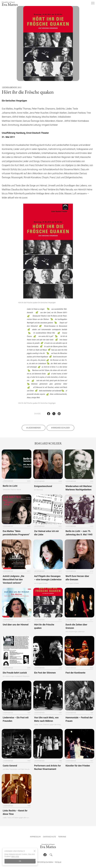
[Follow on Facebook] (45, 855)
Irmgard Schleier (61, 431)
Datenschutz (49, 837)
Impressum (35, 837)
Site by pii (58, 862)
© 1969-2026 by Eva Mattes (44, 862)
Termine (62, 837)
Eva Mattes (10, 4)
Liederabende (9, 91)
